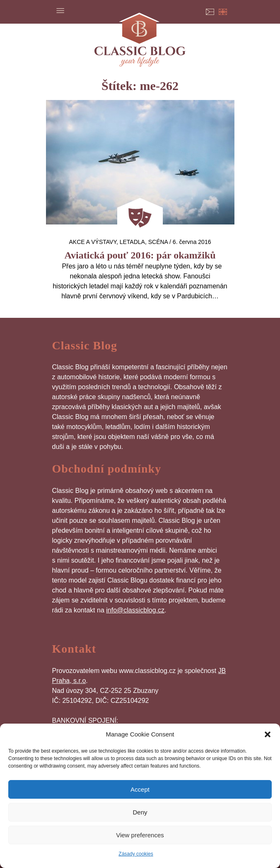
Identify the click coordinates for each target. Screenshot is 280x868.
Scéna (158, 242)
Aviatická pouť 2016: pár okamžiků (140, 255)
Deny (140, 812)
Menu (60, 10)
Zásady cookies (136, 854)
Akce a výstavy (93, 242)
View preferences (140, 835)
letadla (132, 242)
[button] (268, 734)
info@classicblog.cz (135, 610)
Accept (140, 789)
